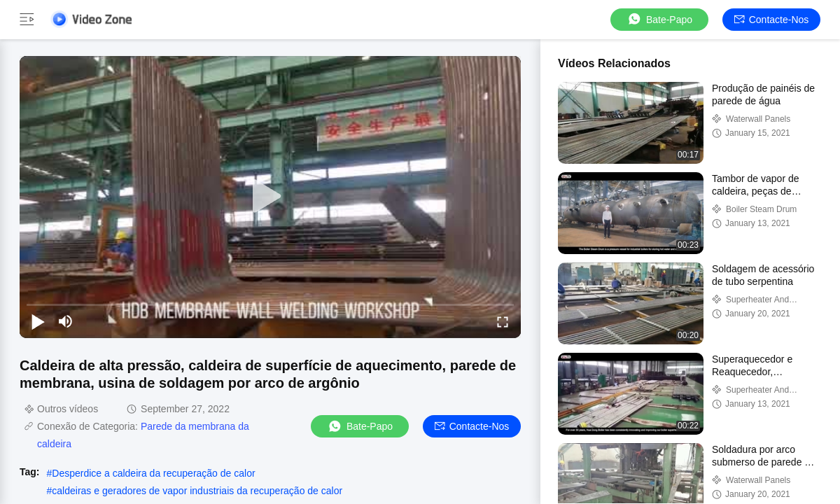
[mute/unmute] (66, 321)
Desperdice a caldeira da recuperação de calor (153, 473)
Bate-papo (659, 19)
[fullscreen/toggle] (503, 321)
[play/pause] (38, 321)
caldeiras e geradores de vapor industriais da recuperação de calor (197, 491)
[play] (270, 197)
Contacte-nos (772, 20)
